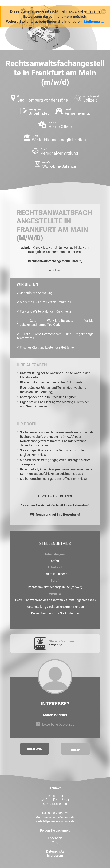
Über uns (34, 749)
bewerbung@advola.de (58, 724)
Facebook (55, 838)
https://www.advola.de (59, 821)
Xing (55, 842)
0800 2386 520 (58, 813)
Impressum (55, 856)
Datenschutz (55, 851)
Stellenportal (94, 22)
